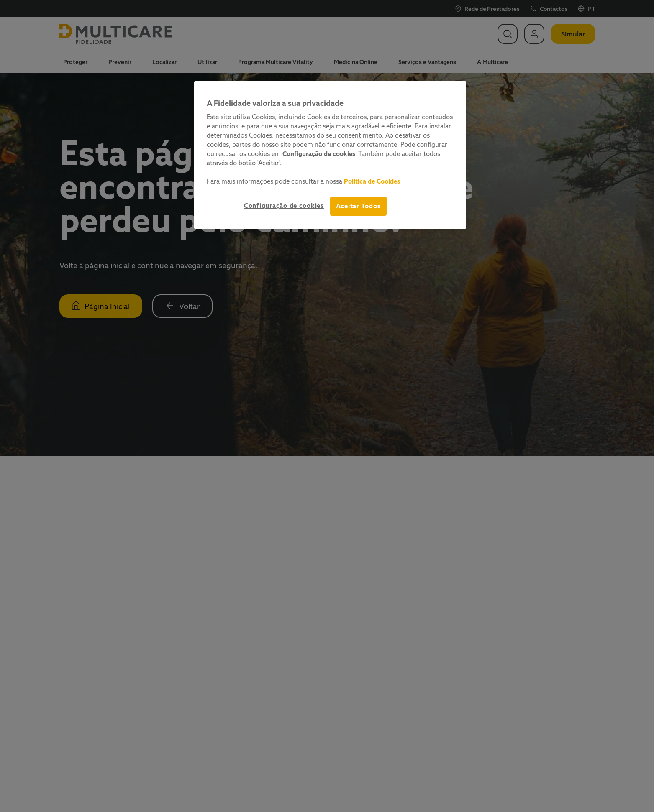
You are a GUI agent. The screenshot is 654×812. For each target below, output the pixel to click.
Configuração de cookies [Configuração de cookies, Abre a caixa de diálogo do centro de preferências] (284, 206)
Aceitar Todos (358, 206)
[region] (330, 155)
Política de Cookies (372, 181)
